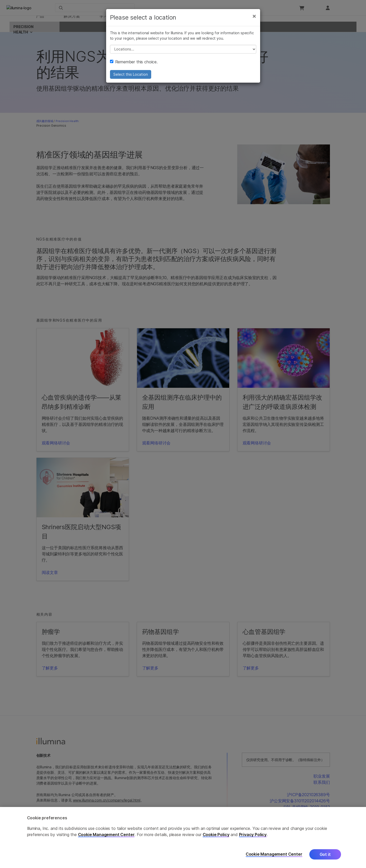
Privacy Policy (253, 835)
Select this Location (131, 81)
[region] (183, 837)
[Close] (254, 23)
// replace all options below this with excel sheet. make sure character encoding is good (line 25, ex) (183, 56)
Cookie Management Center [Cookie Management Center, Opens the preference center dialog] (274, 854)
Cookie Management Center (106, 835)
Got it (325, 854)
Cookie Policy (216, 835)
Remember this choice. (134, 68)
